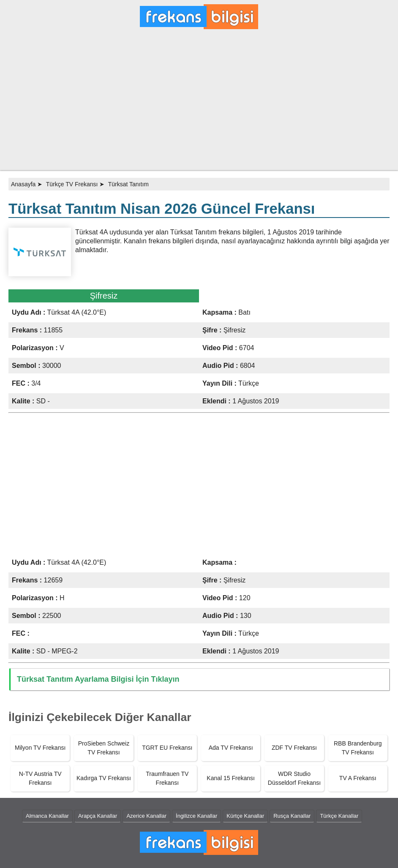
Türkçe (249, 383)
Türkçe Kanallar (339, 816)
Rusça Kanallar (292, 816)
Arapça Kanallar (98, 816)
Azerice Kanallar (146, 816)
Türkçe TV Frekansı (72, 184)
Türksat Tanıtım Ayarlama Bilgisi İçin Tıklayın (98, 679)
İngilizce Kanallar (196, 816)
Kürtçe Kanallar (245, 816)
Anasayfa (23, 184)
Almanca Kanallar (47, 816)
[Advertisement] (199, 103)
